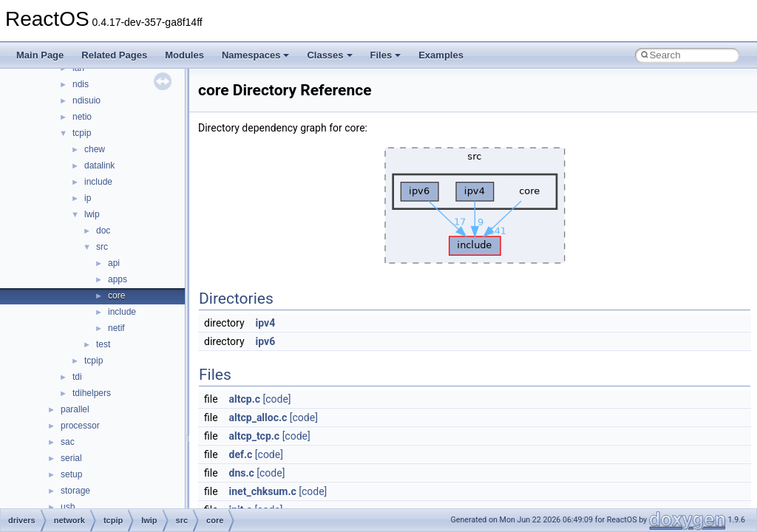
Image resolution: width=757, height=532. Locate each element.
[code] (277, 399)
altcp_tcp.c (255, 436)
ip (88, 198)
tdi (77, 377)
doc (103, 231)
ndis (81, 84)
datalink (99, 166)
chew (95, 149)
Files (386, 55)
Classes (329, 55)
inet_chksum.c (263, 491)
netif (116, 328)
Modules (184, 55)
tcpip (82, 133)
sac (68, 442)
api (114, 263)
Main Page (40, 55)
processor (80, 426)
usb (68, 507)
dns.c (242, 473)
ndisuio (86, 100)
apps (118, 279)
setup (71, 474)
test (103, 344)
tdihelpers (92, 393)
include (98, 182)
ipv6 (266, 341)
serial (71, 458)
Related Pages (114, 55)
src (102, 247)
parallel (75, 409)
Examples (441, 55)
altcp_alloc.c (258, 417)
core (116, 296)
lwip (92, 214)
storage (75, 491)
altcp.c (245, 399)
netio (82, 117)
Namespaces (256, 55)
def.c (241, 454)
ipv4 (266, 323)
